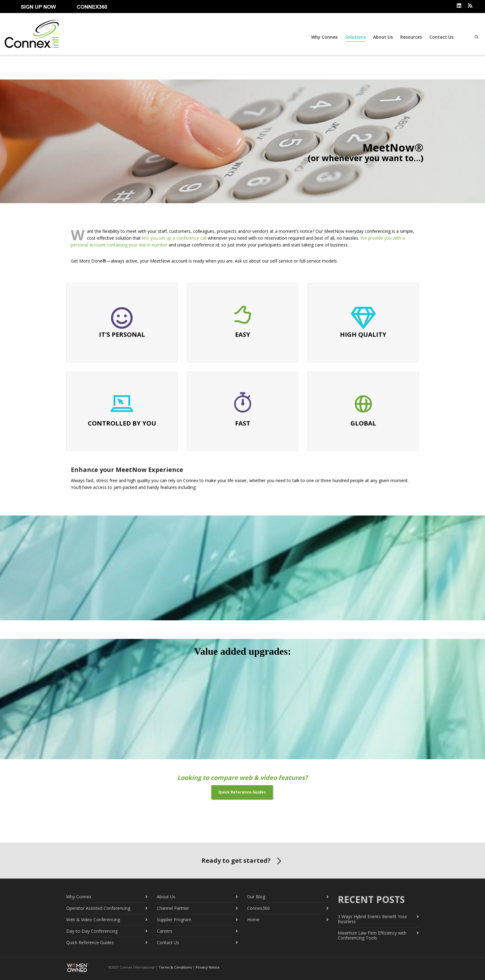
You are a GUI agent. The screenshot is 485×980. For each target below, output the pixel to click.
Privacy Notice (208, 967)
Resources (410, 37)
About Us (382, 37)
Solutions (354, 38)
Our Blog (256, 896)
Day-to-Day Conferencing (92, 930)
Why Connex (324, 37)
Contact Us (440, 37)
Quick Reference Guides (90, 942)
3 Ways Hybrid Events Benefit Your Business (372, 918)
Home (253, 919)
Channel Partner (173, 907)
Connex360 (258, 907)
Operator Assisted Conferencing (98, 907)
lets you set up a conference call (174, 237)
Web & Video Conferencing (93, 919)
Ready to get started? (242, 861)
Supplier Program (174, 919)
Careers (165, 930)
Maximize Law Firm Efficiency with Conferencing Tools (372, 935)
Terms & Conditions (175, 967)
